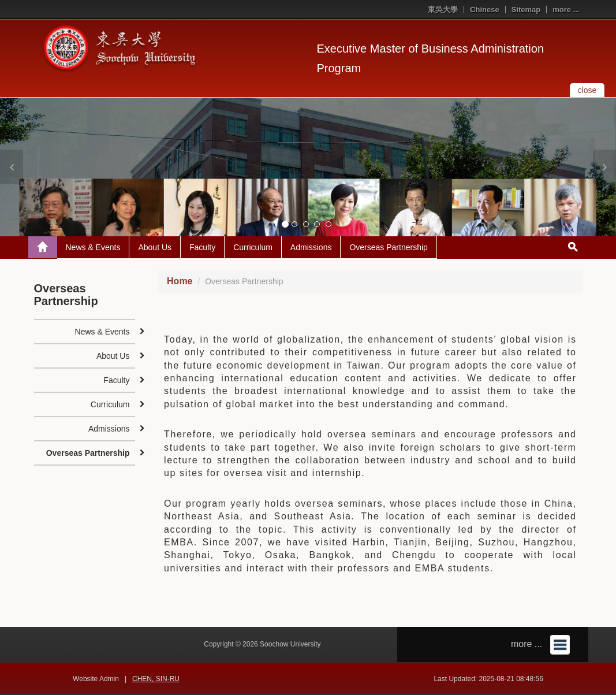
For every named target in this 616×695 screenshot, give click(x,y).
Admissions (311, 247)
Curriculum (253, 247)
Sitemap (526, 10)
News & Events (93, 247)
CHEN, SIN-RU (156, 679)
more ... (566, 10)
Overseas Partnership (388, 247)
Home (180, 281)
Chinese (485, 10)
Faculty (202, 247)
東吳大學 (443, 10)
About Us (155, 247)
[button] (12, 167)
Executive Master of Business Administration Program (431, 58)
